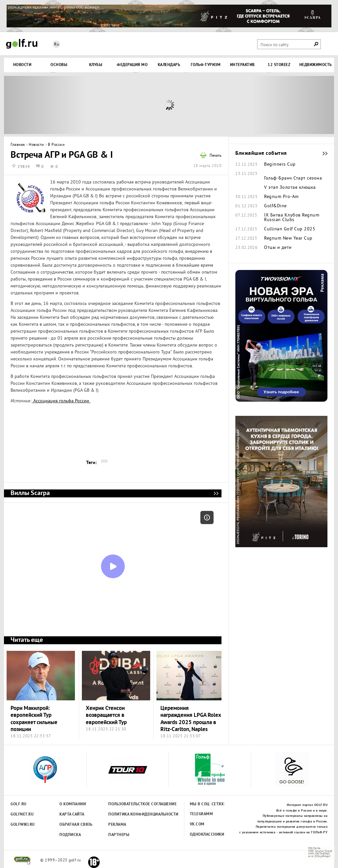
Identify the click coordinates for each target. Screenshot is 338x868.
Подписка (70, 835)
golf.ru (22, 860)
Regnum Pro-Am (281, 197)
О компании (73, 804)
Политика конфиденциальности (129, 815)
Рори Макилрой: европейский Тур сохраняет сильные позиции (34, 719)
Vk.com (197, 824)
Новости (36, 145)
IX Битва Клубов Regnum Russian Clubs (292, 218)
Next (293, 105)
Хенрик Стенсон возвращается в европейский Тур (106, 716)
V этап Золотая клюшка (290, 188)
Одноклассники (207, 835)
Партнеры (119, 835)
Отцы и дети (278, 248)
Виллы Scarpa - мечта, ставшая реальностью (216, 493)
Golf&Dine (275, 206)
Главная (18, 145)
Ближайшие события (322, 153)
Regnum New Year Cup (288, 239)
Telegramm (202, 814)
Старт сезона (308, 179)
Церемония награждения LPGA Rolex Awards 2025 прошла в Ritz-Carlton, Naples (191, 719)
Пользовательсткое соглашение (129, 804)
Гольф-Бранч (278, 179)
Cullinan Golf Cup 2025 (290, 229)
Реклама (117, 825)
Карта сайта (72, 815)
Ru (56, 45)
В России (56, 145)
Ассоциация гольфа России (61, 401)
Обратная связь (76, 825)
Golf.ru (19, 804)
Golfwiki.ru (23, 825)
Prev (45, 105)
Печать (216, 156)
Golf (22, 44)
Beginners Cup (280, 165)
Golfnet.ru (22, 815)
